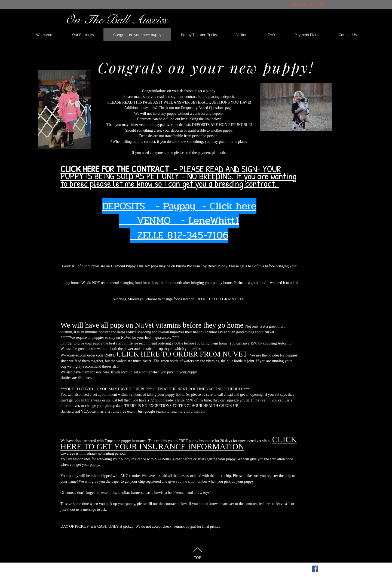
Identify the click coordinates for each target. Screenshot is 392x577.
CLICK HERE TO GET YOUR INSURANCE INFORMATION (179, 443)
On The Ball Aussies (116, 20)
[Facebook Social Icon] (315, 569)
